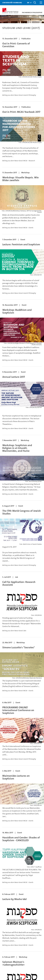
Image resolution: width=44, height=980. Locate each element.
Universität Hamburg (12, 2)
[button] (29, 3)
